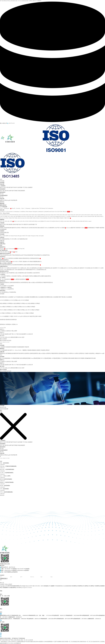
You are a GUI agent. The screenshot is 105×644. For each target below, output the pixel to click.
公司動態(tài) (3, 331)
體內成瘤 (2, 326)
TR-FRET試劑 (13, 239)
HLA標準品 (76, 353)
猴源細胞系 (14, 347)
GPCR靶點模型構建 (5, 299)
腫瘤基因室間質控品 (5, 282)
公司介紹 (2, 337)
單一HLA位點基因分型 (7, 279)
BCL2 (1, 236)
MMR (16, 252)
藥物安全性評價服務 (5, 321)
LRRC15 (82, 216)
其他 (2, 194)
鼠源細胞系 (8, 347)
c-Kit (18, 221)
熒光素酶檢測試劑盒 (5, 239)
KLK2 (61, 216)
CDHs (92, 215)
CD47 (66, 215)
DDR (4, 236)
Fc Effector (3, 212)
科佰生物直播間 (22, 334)
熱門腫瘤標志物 (9, 353)
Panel (21, 249)
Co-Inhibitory (23, 212)
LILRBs (69, 216)
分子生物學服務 (4, 315)
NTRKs (74, 221)
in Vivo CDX (3, 328)
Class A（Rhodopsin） (6, 208)
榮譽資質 (13, 337)
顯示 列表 (1, 411)
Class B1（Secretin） (16, 208)
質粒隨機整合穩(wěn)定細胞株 (37, 297)
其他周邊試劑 (14, 200)
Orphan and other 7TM (36, 208)
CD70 (77, 215)
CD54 (69, 215)
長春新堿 (78, 228)
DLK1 (12, 216)
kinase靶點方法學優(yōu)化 (18, 307)
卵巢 (8, 187)
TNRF (65, 218)
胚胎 (8, 191)
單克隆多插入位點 (4, 273)
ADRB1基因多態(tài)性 (20, 270)
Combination (50, 208)
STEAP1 (38, 218)
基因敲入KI (15, 324)
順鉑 (39, 228)
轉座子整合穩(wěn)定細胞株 (65, 297)
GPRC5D (40, 216)
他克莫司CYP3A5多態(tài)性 (59, 268)
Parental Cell (44, 208)
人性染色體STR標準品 (16, 276)
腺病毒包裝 (14, 320)
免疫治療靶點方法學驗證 (34, 303)
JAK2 (65, 221)
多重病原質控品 (26, 258)
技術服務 (2, 294)
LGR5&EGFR (74, 216)
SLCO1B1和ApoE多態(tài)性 (73, 268)
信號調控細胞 (3, 233)
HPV (2, 258)
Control (90, 221)
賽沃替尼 (35, 228)
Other (71, 212)
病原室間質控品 (25, 282)
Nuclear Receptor (18, 236)
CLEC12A (2, 216)
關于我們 (2, 336)
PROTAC (66, 212)
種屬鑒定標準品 (37, 276)
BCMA (17, 215)
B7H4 (14, 215)
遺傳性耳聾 (9, 262)
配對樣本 (38, 265)
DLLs (9, 216)
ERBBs (19, 216)
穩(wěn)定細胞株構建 (5, 295)
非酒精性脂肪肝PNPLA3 (31, 270)
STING (61, 212)
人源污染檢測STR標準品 (28, 276)
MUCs (102, 216)
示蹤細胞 (29, 350)
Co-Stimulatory (16, 212)
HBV (5, 258)
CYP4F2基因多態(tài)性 (9, 270)
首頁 (1, 179)
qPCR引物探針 (11, 286)
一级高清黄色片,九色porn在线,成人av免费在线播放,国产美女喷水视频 (16, 642)
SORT (31, 218)
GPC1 (33, 216)
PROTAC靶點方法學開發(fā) (7, 310)
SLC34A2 (23, 218)
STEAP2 (50, 218)
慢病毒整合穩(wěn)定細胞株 (7, 297)
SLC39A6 (27, 218)
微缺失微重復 (27, 265)
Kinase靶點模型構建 (5, 305)
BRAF (15, 221)
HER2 (62, 221)
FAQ (27, 334)
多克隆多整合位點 (22, 273)
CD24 (49, 215)
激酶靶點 (25, 350)
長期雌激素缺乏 (92, 228)
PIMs (82, 221)
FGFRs (57, 221)
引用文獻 (2, 334)
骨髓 (25, 224)
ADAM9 (4, 215)
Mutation (3, 249)
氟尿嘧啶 (102, 228)
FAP (22, 216)
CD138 (24, 215)
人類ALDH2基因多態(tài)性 (33, 268)
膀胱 (11, 224)
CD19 (30, 215)
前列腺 (17, 224)
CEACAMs (96, 215)
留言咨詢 (9, 341)
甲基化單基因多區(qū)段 (18, 255)
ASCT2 (8, 215)
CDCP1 (89, 215)
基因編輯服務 (3, 323)
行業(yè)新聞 (14, 331)
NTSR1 (93, 216)
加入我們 (22, 337)
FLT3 (60, 221)
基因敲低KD (3, 324)
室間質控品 (82, 353)
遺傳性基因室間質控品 (15, 282)
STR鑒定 (11, 316)
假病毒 (20, 258)
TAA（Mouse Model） (17, 350)
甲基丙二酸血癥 (23, 262)
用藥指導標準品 (55, 353)
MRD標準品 (19, 587)
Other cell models (40, 236)
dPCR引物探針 (4, 286)
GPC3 (36, 216)
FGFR (28, 216)
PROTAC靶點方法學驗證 (33, 310)
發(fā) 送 (2, 583)
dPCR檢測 (30, 316)
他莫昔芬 (42, 228)
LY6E (86, 216)
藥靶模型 (2, 202)
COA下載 (16, 334)
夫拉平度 (57, 228)
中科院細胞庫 (58, 586)
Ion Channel (12, 236)
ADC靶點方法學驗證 (29, 313)
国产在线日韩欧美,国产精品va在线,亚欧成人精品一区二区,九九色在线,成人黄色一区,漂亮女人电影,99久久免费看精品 (21, 1)
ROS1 (87, 221)
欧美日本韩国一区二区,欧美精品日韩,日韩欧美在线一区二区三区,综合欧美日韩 (80, 642)
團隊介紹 (18, 337)
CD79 (85, 215)
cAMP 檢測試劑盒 (21, 239)
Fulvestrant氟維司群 (71, 228)
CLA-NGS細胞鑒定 (4, 316)
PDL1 (7, 218)
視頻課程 (7, 334)
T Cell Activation (9, 212)
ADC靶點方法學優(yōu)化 (18, 313)
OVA (5, 218)
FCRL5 (25, 216)
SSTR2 (34, 218)
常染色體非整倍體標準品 (6, 265)
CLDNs (100, 215)
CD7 (74, 215)
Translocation (13, 249)
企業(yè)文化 (8, 337)
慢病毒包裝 (8, 320)
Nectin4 (2, 218)
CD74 (83, 215)
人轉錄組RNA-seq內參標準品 (7, 289)
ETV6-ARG (47, 221)
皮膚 (10, 191)
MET (96, 216)
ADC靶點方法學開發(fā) (6, 313)
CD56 (72, 215)
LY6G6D (89, 216)
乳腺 (11, 187)
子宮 (24, 187)
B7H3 (11, 215)
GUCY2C (48, 216)
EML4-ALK (37, 221)
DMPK (7, 236)
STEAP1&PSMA (44, 218)
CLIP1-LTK (22, 221)
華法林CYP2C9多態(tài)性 (6, 268)
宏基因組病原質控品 (35, 258)
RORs (16, 218)
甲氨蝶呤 (98, 228)
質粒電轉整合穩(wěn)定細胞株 (51, 297)
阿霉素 (2, 228)
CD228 (39, 215)
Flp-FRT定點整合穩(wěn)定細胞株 (21, 297)
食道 (15, 187)
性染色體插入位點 (31, 273)
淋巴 (5, 187)
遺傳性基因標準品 (34, 353)
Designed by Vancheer (27, 587)
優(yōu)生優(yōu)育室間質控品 (36, 282)
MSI (4, 252)
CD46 (63, 215)
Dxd (60, 228)
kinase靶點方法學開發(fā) (6, 307)
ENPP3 (42, 215)
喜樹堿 (64, 228)
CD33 (55, 215)
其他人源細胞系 (29, 187)
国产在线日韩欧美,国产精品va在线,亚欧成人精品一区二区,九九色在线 (16, 640)
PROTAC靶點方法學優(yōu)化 (20, 310)
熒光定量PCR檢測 (37, 316)
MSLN (99, 216)
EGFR (33, 221)
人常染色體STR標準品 (5, 276)
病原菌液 (16, 258)
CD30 (52, 215)
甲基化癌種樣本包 (38, 255)
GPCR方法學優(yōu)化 (15, 300)
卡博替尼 (23, 228)
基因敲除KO (9, 324)
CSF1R (27, 221)
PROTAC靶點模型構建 (5, 308)
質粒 (8, 233)
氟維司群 (14, 228)
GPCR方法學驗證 (25, 300)
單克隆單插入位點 (13, 273)
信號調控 (38, 350)
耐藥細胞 (34, 350)
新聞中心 (2, 329)
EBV (7, 258)
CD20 (33, 215)
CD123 (20, 215)
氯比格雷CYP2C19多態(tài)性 (19, 268)
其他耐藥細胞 (3, 229)
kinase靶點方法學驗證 (30, 307)
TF (53, 218)
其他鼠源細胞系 (21, 191)
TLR (58, 212)
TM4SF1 (62, 218)
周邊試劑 (27, 347)
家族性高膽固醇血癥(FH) (36, 262)
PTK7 (13, 218)
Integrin (58, 216)
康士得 (27, 228)
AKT (1, 221)
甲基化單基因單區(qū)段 (6, 255)
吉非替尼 (18, 228)
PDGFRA (78, 221)
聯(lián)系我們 (3, 339)
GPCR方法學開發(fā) (5, 300)
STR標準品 (70, 353)
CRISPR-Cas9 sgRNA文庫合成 (21, 316)
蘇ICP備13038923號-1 (35, 586)
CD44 (60, 215)
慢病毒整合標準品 (63, 353)
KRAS (68, 221)
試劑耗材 (47, 350)
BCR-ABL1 (8, 221)
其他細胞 (43, 350)
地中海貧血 (3, 262)
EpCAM (46, 215)
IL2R (51, 216)
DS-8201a (84, 228)
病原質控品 (11, 258)
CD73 (80, 215)
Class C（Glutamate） (26, 208)
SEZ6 (19, 218)
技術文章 (31, 334)
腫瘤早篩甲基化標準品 (19, 353)
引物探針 (87, 353)
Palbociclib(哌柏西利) (50, 228)
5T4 (1, 215)
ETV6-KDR (52, 221)
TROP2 (58, 218)
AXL (4, 221)
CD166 (27, 215)
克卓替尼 (31, 228)
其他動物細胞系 (21, 347)
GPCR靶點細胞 (4, 350)
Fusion (7, 249)
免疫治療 (10, 350)
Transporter (33, 236)
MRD (6, 252)
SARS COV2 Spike (26, 236)
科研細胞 (2, 181)
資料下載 (11, 334)
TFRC (55, 218)
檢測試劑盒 (92, 353)
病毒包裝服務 (3, 318)
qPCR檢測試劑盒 (12, 292)
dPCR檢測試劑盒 (4, 292)
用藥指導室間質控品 (48, 282)
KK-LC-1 (65, 216)
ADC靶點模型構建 (4, 311)
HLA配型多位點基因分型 (21, 279)
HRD (13, 252)
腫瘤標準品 (3, 353)
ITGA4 (54, 216)
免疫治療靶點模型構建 (5, 302)
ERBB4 (42, 221)
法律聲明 (2, 584)
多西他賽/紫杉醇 (7, 228)
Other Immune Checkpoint (32, 212)
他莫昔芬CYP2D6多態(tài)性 (86, 268)
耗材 (26, 239)
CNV (19, 249)
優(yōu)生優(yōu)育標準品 (45, 353)
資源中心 (2, 332)
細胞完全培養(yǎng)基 (5, 200)
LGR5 (79, 216)
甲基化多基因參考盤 (28, 255)
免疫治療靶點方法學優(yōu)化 (21, 303)
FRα (31, 216)
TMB (1, 252)
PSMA (10, 218)
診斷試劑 (2, 241)
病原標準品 (27, 353)
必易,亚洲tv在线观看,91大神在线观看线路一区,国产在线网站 (47, 642)
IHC (24, 249)
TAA (56, 212)
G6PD (28, 262)
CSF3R (30, 221)
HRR (9, 252)
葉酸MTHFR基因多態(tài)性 (46, 268)
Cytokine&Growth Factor (49, 212)
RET (84, 221)
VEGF (69, 218)
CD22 (36, 215)
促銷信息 (9, 331)
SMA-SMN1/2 (16, 262)
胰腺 (21, 187)
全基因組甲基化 (46, 255)
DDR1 (6, 216)
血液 (19, 187)
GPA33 (44, 216)
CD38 (58, 215)
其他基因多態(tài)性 (42, 270)
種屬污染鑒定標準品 (46, 276)
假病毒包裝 (3, 320)
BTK (12, 221)
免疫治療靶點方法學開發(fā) (7, 303)
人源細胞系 (3, 347)
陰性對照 (33, 265)
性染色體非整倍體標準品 (18, 265)
